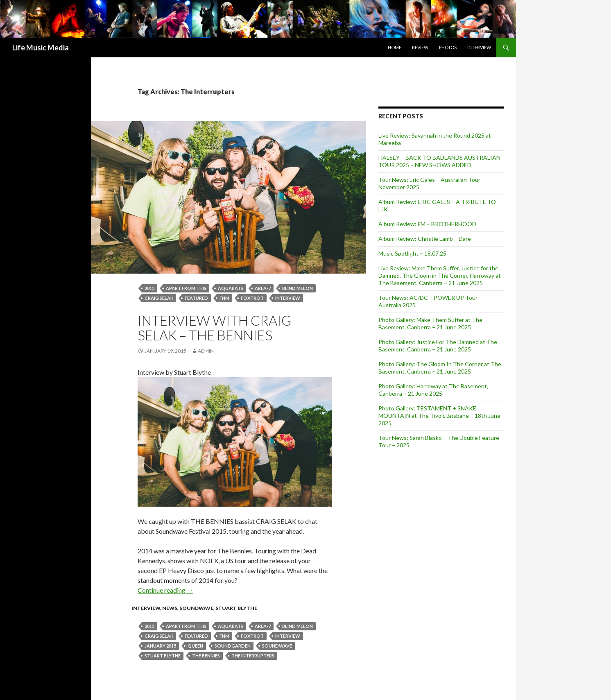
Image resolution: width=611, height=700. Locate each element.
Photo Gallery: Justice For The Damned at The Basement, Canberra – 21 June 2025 (438, 345)
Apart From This (186, 288)
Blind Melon (298, 288)
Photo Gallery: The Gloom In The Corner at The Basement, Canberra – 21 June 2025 (440, 368)
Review (420, 47)
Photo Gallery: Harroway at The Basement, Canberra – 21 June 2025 (433, 390)
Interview (479, 47)
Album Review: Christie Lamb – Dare (425, 239)
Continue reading (165, 590)
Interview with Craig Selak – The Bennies (214, 328)
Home (395, 47)
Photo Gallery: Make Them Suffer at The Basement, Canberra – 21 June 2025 (430, 323)
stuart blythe (163, 656)
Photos (448, 47)
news (170, 608)
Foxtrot (252, 298)
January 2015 (160, 646)
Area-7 (263, 288)
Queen (195, 646)
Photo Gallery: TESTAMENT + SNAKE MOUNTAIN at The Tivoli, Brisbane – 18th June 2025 (439, 416)
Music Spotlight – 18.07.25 (412, 253)
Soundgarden (233, 646)
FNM (224, 298)
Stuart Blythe (236, 608)
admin (206, 351)
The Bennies (206, 656)
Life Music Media (41, 48)
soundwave (277, 646)
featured (196, 298)
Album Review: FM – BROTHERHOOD (427, 224)
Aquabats (231, 288)
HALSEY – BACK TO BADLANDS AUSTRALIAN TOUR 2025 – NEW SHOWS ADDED (439, 161)
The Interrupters (253, 656)
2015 (149, 288)
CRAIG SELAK (159, 298)
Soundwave (196, 608)
